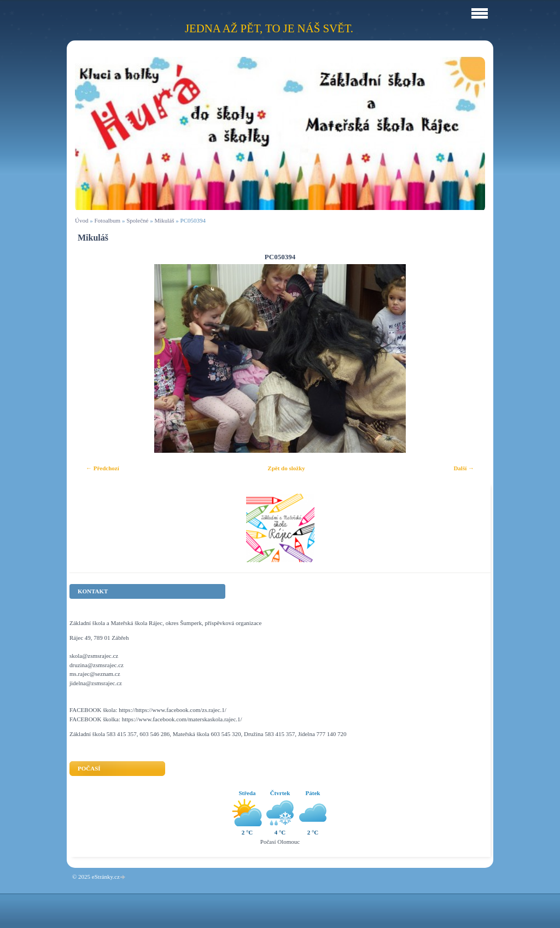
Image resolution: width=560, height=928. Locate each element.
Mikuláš (164, 220)
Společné (137, 220)
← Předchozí (103, 468)
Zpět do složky (286, 468)
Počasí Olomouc (280, 842)
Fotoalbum (107, 220)
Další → (464, 468)
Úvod (81, 220)
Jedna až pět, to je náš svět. (269, 28)
